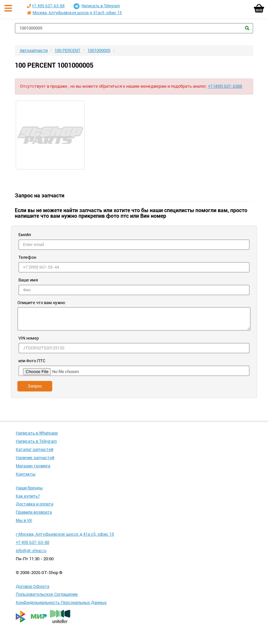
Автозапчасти (34, 50)
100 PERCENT (67, 50)
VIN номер (29, 338)
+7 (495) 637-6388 (225, 86)
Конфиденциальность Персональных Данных (61, 602)
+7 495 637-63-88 (48, 6)
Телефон (27, 257)
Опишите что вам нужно (41, 303)
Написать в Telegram (97, 6)
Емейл (25, 235)
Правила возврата (34, 512)
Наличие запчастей (35, 458)
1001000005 (99, 50)
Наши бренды (29, 488)
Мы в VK (24, 520)
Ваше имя (28, 280)
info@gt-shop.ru (31, 551)
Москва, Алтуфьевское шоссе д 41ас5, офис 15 (77, 13)
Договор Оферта (33, 586)
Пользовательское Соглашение (47, 594)
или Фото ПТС (32, 361)
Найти (247, 28)
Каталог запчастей (34, 449)
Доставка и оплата (34, 504)
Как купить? (28, 496)
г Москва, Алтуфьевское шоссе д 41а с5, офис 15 (65, 534)
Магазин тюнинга (33, 466)
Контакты (26, 474)
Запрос (35, 386)
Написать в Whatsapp (37, 433)
